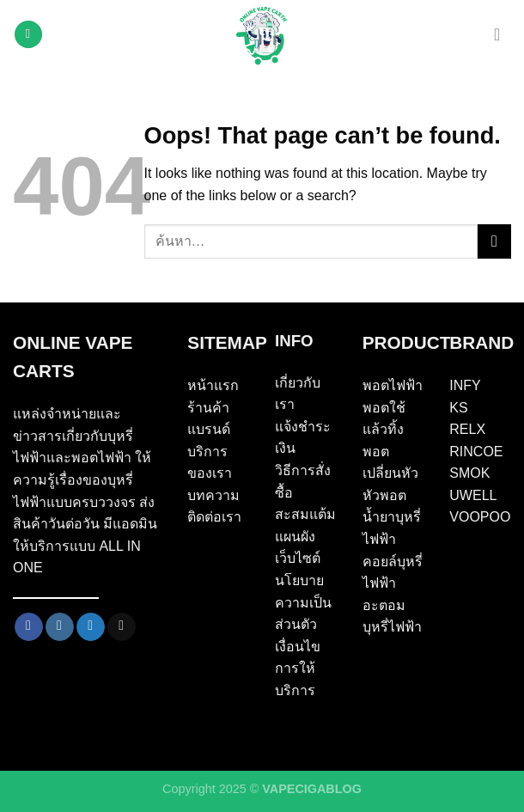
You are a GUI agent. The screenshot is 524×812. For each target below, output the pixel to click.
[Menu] (28, 35)
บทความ (213, 495)
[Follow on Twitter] (91, 627)
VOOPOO (480, 517)
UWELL (473, 495)
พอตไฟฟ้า (393, 385)
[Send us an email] (122, 627)
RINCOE (476, 452)
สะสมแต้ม (305, 514)
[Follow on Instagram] (60, 627)
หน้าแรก (213, 385)
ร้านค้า (208, 408)
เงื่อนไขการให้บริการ (298, 669)
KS (458, 408)
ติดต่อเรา (214, 517)
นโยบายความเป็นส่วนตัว (303, 602)
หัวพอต (384, 495)
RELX (467, 429)
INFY (465, 385)
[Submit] (494, 241)
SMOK (469, 473)
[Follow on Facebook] (29, 627)
